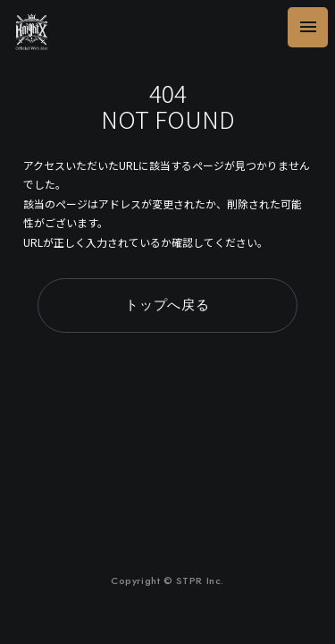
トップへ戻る (167, 305)
